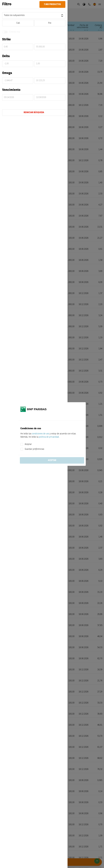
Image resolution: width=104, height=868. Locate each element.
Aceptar (28, 444)
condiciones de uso (41, 434)
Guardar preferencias (34, 449)
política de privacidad (49, 437)
